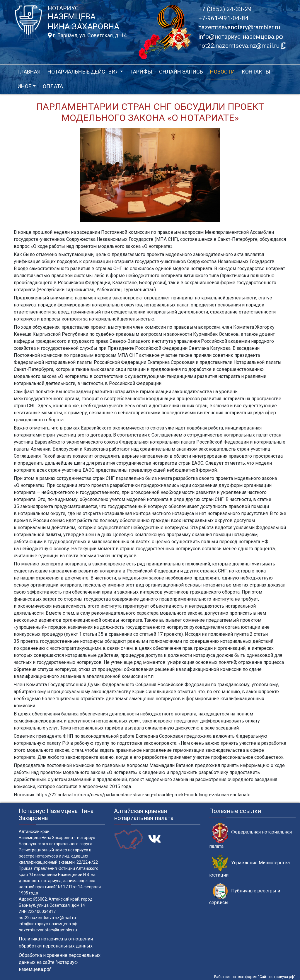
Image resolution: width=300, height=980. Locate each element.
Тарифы (141, 72)
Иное (24, 86)
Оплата (53, 86)
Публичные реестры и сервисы (245, 894)
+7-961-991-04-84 (224, 18)
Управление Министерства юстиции (249, 866)
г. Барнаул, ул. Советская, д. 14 (87, 35)
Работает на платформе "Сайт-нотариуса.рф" (255, 977)
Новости (222, 72)
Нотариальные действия (83, 72)
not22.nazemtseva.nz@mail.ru (47, 918)
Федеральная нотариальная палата (250, 835)
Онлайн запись (181, 72)
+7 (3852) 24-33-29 (225, 9)
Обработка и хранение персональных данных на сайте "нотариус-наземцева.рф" (60, 962)
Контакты (256, 72)
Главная (29, 72)
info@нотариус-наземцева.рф (241, 37)
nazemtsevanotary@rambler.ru (239, 27)
